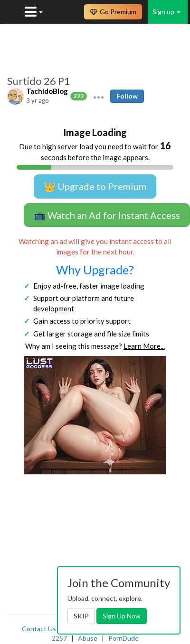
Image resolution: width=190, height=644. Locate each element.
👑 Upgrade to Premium (95, 186)
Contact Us (39, 629)
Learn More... (144, 346)
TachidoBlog (47, 91)
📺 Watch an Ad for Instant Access (107, 215)
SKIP (81, 616)
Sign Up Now (122, 616)
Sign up (166, 12)
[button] (99, 96)
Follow (127, 96)
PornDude (123, 638)
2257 (59, 638)
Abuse (88, 638)
